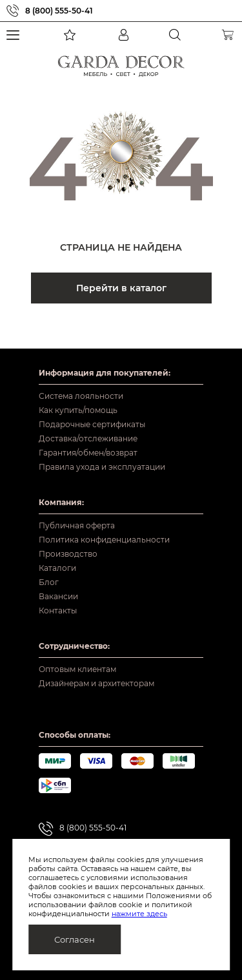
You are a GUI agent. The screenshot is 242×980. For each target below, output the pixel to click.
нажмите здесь (139, 914)
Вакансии (58, 596)
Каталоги (57, 568)
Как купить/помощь (78, 410)
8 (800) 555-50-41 (59, 11)
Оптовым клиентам (77, 669)
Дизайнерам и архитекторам (96, 683)
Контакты (58, 610)
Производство (68, 554)
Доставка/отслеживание (88, 438)
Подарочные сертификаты (92, 424)
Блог (49, 582)
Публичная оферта (77, 525)
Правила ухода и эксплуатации (102, 467)
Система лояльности (81, 396)
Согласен (75, 939)
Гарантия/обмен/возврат (88, 453)
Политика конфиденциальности (104, 540)
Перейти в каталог (121, 288)
